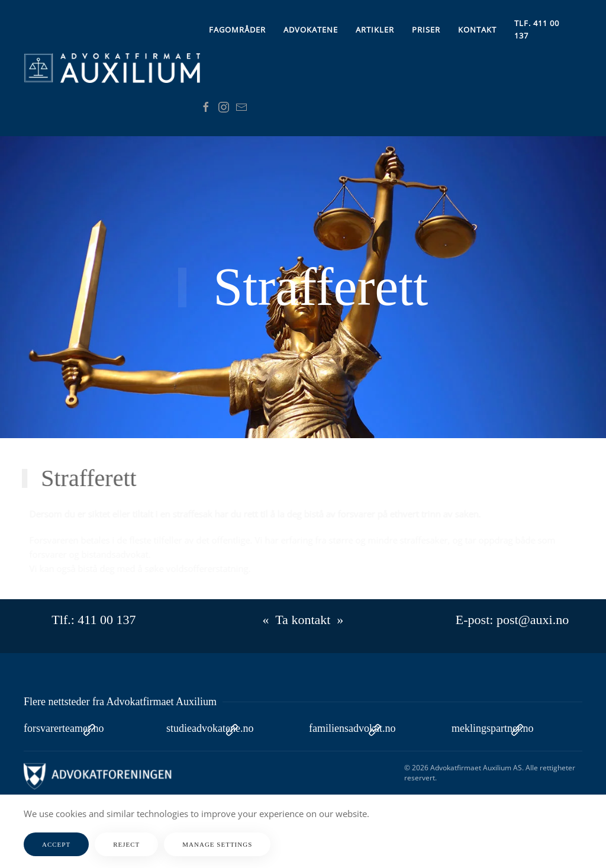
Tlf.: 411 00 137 (94, 620)
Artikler (375, 30)
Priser (426, 30)
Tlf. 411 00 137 (537, 29)
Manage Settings (217, 844)
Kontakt (477, 30)
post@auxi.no (533, 620)
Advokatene (311, 30)
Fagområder (237, 30)
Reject (126, 844)
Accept (56, 844)
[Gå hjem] (112, 68)
